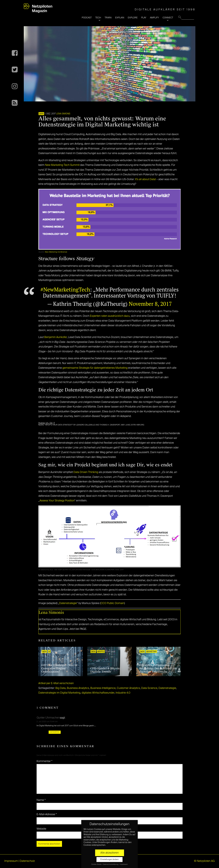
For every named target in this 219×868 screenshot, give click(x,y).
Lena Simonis (63, 114)
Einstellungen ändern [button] (109, 859)
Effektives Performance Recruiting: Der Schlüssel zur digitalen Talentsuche (158, 668)
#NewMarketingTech (65, 289)
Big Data (61, 688)
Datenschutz (27, 861)
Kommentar (44, 761)
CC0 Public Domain (112, 603)
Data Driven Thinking (86, 472)
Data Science (149, 688)
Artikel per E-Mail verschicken (56, 683)
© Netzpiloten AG (204, 861)
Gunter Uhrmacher (48, 718)
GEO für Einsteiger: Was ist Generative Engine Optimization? (59, 668)
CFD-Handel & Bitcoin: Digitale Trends (105, 670)
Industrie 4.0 (123, 693)
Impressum (11, 861)
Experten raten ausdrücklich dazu (110, 316)
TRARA (108, 18)
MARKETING (151, 652)
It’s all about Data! (146, 179)
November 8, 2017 (150, 304)
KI (49, 652)
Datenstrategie (68, 603)
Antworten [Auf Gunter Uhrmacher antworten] (55, 732)
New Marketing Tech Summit (62, 165)
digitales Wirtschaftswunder (98, 693)
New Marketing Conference (56, 252)
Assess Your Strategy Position (57, 501)
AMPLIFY (154, 18)
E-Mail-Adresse (47, 814)
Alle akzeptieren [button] (110, 853)
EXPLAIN (120, 18)
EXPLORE (133, 18)
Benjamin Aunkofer (56, 337)
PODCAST (87, 18)
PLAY (144, 18)
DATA (41, 114)
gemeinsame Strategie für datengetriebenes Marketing (95, 368)
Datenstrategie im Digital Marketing (59, 693)
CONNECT (168, 18)
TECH (98, 18)
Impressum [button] (124, 864)
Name (41, 800)
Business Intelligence (103, 688)
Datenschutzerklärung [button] (111, 864)
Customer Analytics (128, 688)
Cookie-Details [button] (97, 864)
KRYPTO (101, 652)
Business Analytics (78, 688)
